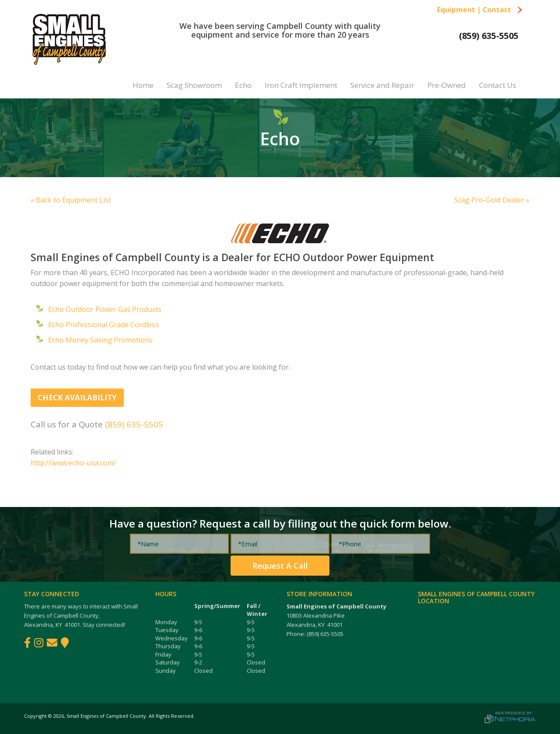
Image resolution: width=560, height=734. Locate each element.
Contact (503, 10)
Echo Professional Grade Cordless (103, 325)
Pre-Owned (447, 85)
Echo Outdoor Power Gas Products (105, 309)
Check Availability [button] (77, 397)
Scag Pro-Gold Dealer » (492, 200)
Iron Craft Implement (301, 85)
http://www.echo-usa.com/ (73, 463)
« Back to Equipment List (71, 200)
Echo (243, 85)
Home (143, 85)
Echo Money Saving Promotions (100, 340)
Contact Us (498, 85)
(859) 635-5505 (489, 36)
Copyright (35, 716)
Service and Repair (382, 85)
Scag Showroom (194, 85)
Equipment (456, 10)
